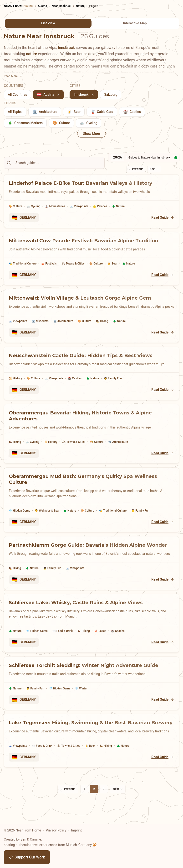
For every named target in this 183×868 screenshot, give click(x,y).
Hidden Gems (19, 511)
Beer (112, 264)
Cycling (34, 206)
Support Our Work (27, 857)
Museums (40, 321)
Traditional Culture (23, 264)
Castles (75, 378)
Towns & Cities (73, 264)
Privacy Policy (56, 830)
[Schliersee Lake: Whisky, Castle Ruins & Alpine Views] (91, 610)
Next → (154, 169)
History (15, 378)
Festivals (49, 264)
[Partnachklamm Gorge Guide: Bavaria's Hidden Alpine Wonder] (91, 549)
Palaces (100, 206)
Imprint (76, 830)
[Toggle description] (13, 76)
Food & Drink (63, 631)
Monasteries (55, 206)
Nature (118, 206)
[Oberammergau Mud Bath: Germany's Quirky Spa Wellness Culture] (91, 486)
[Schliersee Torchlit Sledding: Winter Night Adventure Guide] (91, 670)
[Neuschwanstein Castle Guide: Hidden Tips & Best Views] (91, 360)
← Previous (136, 169)
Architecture (63, 321)
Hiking (102, 321)
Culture (15, 206)
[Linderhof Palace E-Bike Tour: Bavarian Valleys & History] (91, 187)
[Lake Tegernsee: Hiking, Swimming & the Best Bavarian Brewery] (91, 727)
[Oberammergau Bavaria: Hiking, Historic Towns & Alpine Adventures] (91, 420)
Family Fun (113, 378)
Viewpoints (79, 206)
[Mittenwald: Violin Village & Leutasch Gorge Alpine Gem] (91, 302)
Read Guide (163, 218)
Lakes (100, 631)
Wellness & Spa (47, 511)
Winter (81, 688)
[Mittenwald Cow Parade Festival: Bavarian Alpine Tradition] (91, 245)
